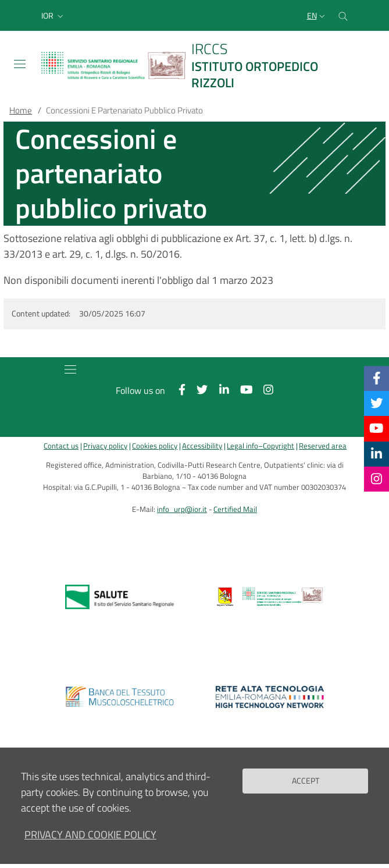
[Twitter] (377, 403)
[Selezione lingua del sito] (317, 16)
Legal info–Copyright (260, 446)
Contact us (61, 446)
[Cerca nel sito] (343, 15)
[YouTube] (376, 428)
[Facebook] (377, 378)
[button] (53, 16)
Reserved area (323, 446)
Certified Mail (235, 509)
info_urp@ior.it (182, 509)
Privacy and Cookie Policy (90, 843)
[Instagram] (376, 479)
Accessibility (202, 446)
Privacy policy (105, 446)
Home (21, 110)
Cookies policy (155, 446)
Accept (306, 789)
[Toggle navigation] (20, 64)
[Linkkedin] (376, 454)
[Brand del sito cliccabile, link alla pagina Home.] (195, 65)
